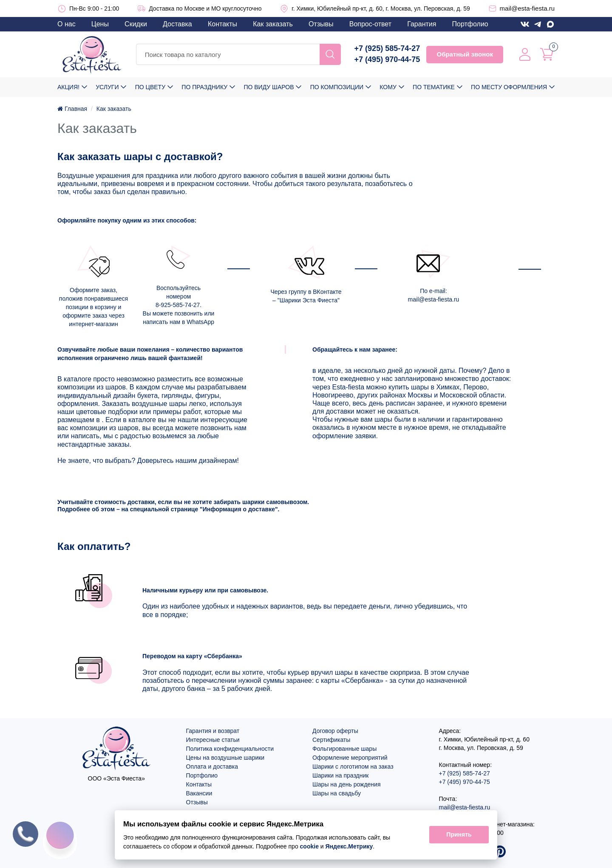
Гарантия (422, 24)
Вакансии (199, 793)
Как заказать (273, 24)
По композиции (337, 87)
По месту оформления (509, 87)
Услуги (107, 87)
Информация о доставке (239, 509)
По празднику (204, 87)
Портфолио (470, 24)
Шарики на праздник (340, 775)
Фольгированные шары (344, 749)
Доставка (177, 24)
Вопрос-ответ (370, 24)
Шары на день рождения (347, 784)
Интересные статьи (213, 740)
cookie (309, 846)
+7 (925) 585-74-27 (387, 48)
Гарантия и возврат (213, 731)
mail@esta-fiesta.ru (527, 8)
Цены (100, 24)
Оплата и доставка (212, 767)
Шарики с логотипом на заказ (353, 767)
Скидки (136, 24)
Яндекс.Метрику (349, 846)
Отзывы (321, 24)
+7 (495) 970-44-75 (387, 59)
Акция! (68, 87)
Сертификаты (331, 740)
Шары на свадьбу (337, 793)
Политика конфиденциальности (230, 749)
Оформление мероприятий (350, 758)
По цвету (150, 87)
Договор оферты (335, 731)
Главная (72, 109)
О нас (67, 24)
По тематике (434, 87)
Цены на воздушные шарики (225, 758)
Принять (459, 835)
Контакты (222, 24)
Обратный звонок (465, 54)
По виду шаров (269, 87)
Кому (388, 87)
